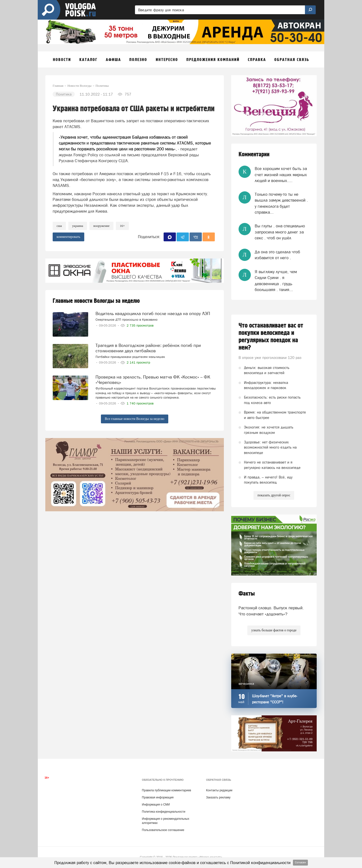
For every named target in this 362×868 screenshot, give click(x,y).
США (59, 226)
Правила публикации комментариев (166, 790)
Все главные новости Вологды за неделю (135, 419)
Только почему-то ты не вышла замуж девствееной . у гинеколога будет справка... (281, 203)
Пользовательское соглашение (163, 830)
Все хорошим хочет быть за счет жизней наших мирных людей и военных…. (281, 175)
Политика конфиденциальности (163, 812)
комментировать (68, 237)
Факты (247, 594)
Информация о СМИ (156, 805)
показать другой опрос (274, 495)
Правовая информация (158, 797)
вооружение (101, 226)
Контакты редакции (219, 790)
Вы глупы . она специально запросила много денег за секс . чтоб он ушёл (280, 232)
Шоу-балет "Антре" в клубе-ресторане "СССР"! (275, 699)
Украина (78, 226)
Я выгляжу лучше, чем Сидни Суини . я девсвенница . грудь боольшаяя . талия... (276, 281)
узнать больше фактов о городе (274, 630)
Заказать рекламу (218, 797)
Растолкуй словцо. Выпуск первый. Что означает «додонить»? (271, 611)
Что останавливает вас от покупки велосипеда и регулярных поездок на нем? (271, 337)
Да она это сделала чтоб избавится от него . (277, 255)
